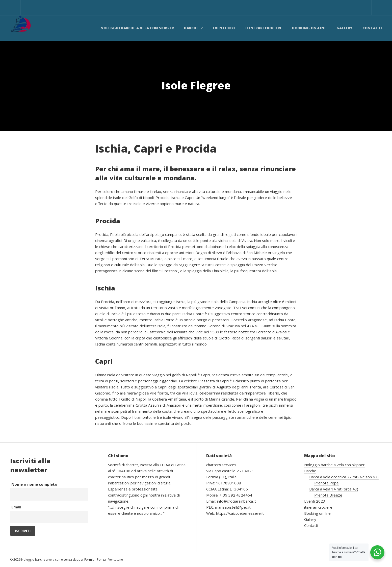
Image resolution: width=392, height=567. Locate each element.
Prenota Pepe (326, 483)
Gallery (344, 28)
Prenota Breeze (328, 495)
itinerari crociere (264, 28)
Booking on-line (309, 28)
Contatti (372, 28)
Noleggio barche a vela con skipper (137, 28)
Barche (191, 28)
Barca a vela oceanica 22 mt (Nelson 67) (344, 477)
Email (16, 507)
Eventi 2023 (224, 28)
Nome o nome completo (34, 484)
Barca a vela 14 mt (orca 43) (334, 489)
